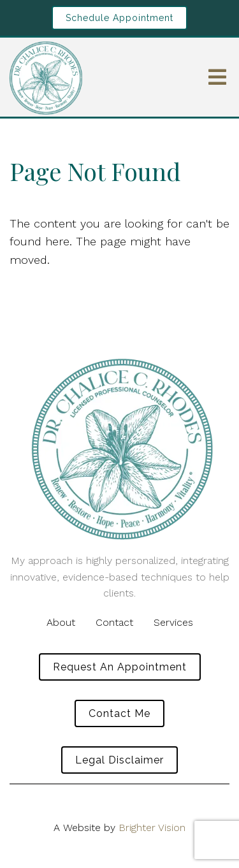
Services (173, 622)
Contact (114, 622)
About (61, 622)
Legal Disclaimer (119, 760)
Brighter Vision (152, 828)
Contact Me (119, 713)
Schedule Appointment (119, 18)
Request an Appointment (120, 667)
